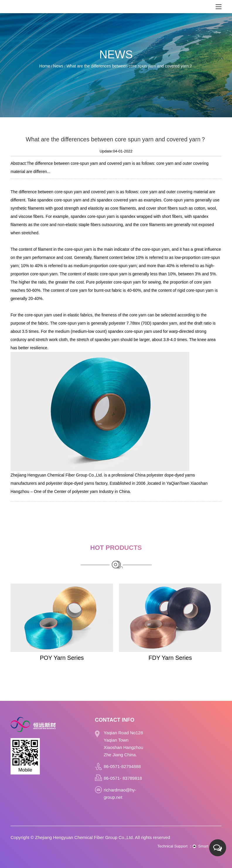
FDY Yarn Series (170, 658)
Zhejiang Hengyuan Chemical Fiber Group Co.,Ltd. (85, 837)
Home (45, 66)
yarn (78, 192)
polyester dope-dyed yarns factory (77, 483)
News (58, 66)
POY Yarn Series (62, 658)
